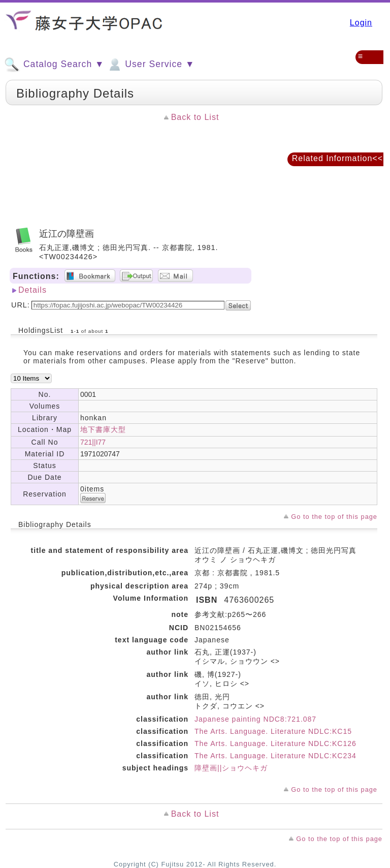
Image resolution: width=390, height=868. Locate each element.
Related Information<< (337, 158)
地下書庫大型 (103, 429)
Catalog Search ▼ (54, 65)
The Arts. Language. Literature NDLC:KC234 (275, 756)
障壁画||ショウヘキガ (231, 768)
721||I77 (93, 442)
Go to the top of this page (334, 517)
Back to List (195, 117)
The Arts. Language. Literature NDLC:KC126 (275, 743)
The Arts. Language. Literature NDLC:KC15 (273, 731)
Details (32, 290)
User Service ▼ (151, 65)
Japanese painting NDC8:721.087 (255, 719)
